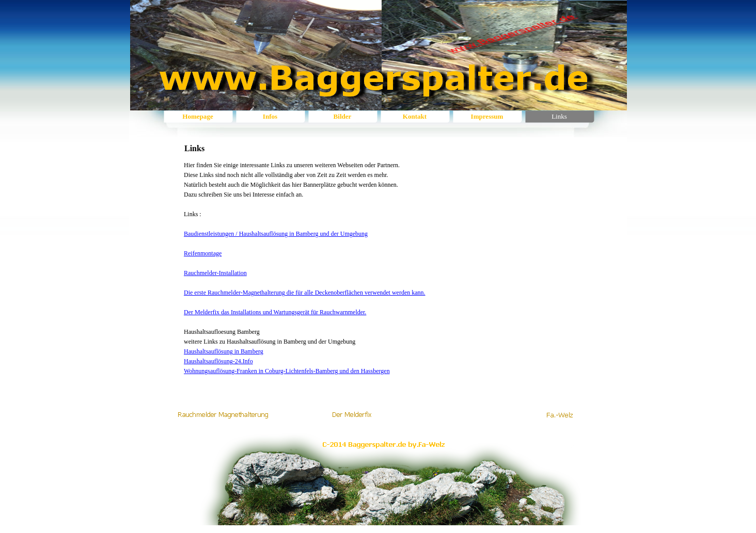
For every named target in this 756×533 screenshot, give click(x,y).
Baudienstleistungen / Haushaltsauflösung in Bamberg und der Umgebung (276, 234)
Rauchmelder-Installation (215, 273)
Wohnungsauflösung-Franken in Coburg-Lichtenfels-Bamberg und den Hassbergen (287, 371)
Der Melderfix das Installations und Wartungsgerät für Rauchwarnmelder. (275, 312)
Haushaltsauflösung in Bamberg (224, 351)
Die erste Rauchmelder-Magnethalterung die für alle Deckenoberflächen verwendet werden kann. (305, 293)
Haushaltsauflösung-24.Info (218, 361)
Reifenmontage (203, 253)
